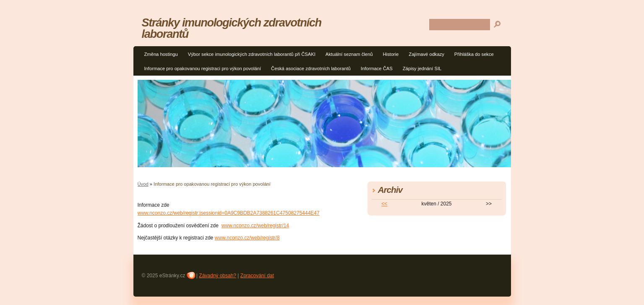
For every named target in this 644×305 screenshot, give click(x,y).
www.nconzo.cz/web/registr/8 (247, 238)
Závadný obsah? (218, 276)
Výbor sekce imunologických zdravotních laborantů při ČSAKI (252, 54)
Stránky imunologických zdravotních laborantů (232, 28)
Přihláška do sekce (474, 54)
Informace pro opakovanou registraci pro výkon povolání (203, 68)
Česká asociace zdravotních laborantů (311, 68)
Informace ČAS (377, 68)
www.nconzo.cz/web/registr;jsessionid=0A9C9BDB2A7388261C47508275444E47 (229, 213)
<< (384, 204)
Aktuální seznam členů (349, 54)
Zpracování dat (257, 276)
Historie (391, 54)
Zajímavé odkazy (426, 54)
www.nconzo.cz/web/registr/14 (255, 226)
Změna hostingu (161, 54)
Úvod (143, 184)
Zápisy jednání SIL (422, 68)
